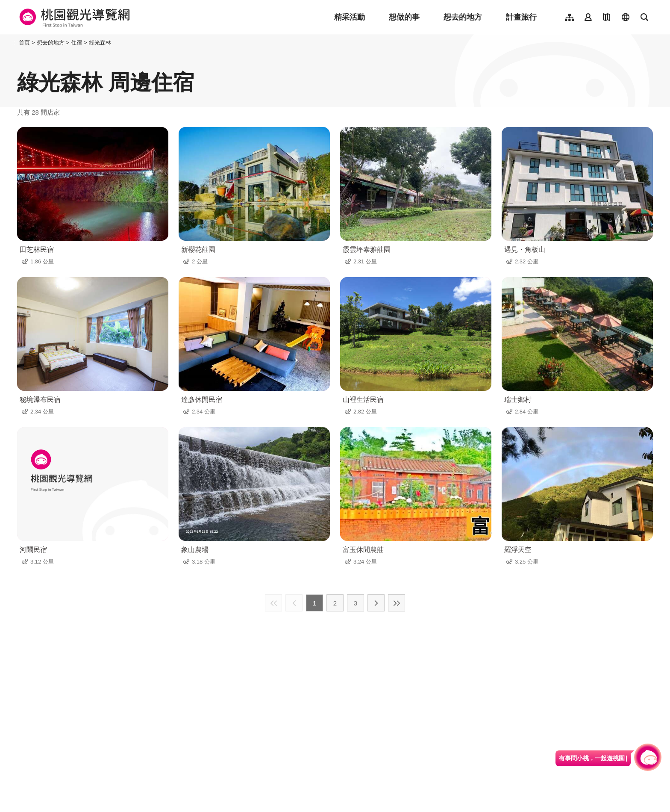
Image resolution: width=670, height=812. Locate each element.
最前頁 (273, 603)
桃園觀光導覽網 (73, 17)
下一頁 (376, 603)
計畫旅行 (521, 17)
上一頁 (294, 603)
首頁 (24, 43)
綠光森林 (100, 43)
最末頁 (397, 603)
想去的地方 (463, 17)
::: (15, 43)
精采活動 (350, 17)
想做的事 (404, 17)
